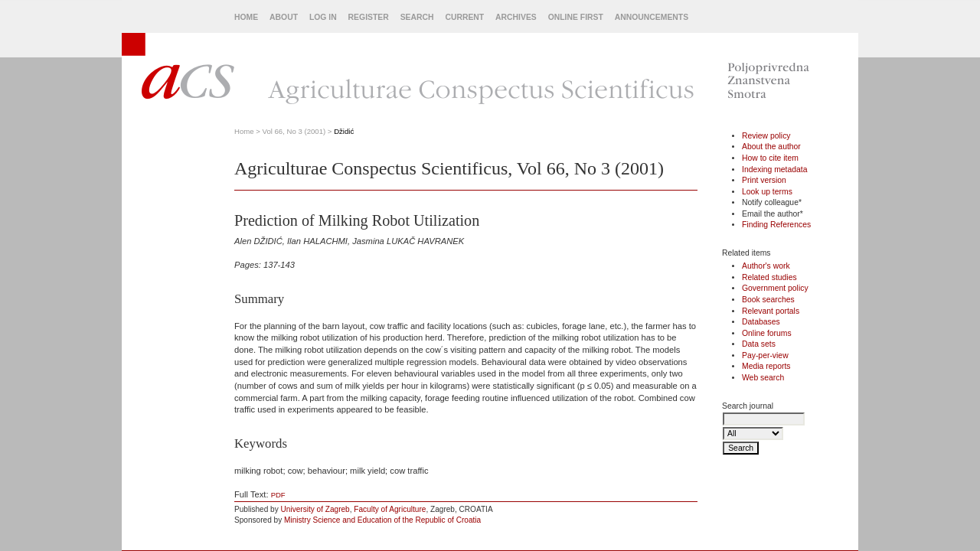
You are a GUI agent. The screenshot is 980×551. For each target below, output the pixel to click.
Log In (323, 17)
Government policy (775, 288)
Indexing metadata (775, 170)
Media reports (766, 366)
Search (417, 17)
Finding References (776, 225)
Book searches (768, 300)
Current (464, 17)
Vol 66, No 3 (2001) (294, 131)
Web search (763, 378)
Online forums (767, 333)
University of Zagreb (315, 509)
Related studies (769, 277)
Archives (516, 17)
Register (369, 17)
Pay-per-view (765, 355)
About (284, 17)
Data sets (759, 344)
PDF (278, 495)
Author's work (766, 266)
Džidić (344, 131)
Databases (761, 322)
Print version (764, 180)
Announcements (652, 17)
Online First (576, 17)
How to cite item (770, 158)
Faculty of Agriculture (390, 509)
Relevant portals (771, 311)
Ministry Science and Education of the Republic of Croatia (382, 520)
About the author (771, 147)
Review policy (766, 136)
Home (246, 17)
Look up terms (767, 192)
